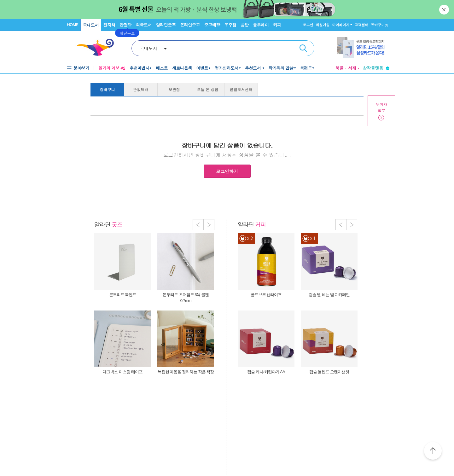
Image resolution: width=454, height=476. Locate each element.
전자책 (109, 25)
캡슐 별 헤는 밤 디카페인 (329, 295)
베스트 (162, 68)
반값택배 (141, 89)
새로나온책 (182, 68)
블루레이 (261, 25)
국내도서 (91, 25)
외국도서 (144, 25)
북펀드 (306, 68)
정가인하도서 (227, 68)
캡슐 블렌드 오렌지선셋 (329, 372)
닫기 (445, 9)
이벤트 (202, 68)
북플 (340, 68)
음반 (244, 25)
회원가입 (323, 25)
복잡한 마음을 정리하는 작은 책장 (186, 372)
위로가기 (433, 452)
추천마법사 (140, 68)
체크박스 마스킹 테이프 (122, 372)
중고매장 (212, 25)
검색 (303, 48)
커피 (277, 25)
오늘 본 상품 (208, 89)
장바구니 (380, 25)
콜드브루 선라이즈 (266, 295)
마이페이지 (341, 25)
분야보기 (81, 68)
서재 (352, 68)
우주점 (230, 25)
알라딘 (108, 224)
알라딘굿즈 (166, 25)
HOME (73, 24)
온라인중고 (190, 25)
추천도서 (253, 68)
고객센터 (362, 25)
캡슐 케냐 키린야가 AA (266, 372)
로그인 (308, 25)
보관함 (174, 89)
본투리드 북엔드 (123, 295)
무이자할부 (381, 107)
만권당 (125, 25)
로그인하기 (227, 171)
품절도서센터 (241, 89)
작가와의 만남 (281, 68)
